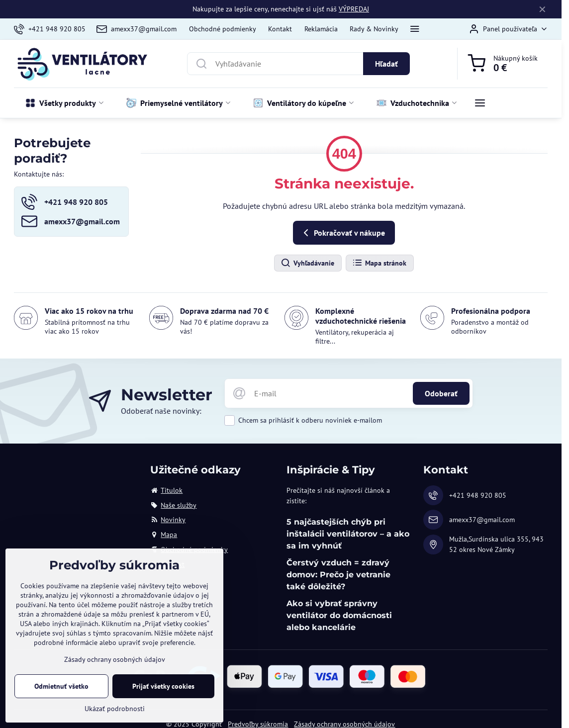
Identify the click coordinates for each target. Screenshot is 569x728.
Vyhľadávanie (307, 263)
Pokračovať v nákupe (342, 233)
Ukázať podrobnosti (115, 715)
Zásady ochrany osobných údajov (115, 665)
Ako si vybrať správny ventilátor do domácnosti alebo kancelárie (339, 615)
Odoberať (441, 393)
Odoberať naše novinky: (161, 411)
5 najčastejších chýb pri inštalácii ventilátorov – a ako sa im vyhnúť (348, 534)
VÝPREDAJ (354, 9)
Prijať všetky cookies (163, 692)
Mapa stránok (379, 263)
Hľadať (386, 64)
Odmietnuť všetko (61, 692)
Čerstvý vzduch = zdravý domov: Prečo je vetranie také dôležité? (338, 575)
